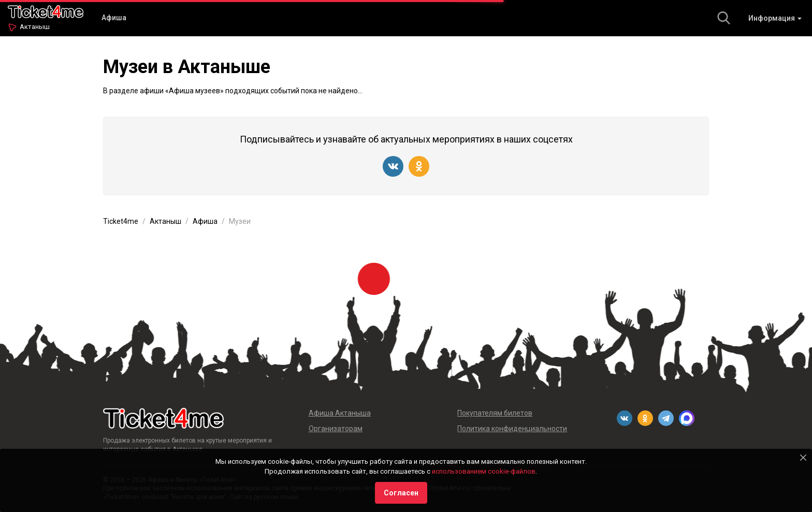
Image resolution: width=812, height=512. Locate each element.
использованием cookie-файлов (484, 471)
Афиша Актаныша (340, 413)
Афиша (114, 18)
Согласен (401, 493)
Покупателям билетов (495, 413)
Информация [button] (775, 18)
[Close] (803, 458)
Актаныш (35, 27)
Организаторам (336, 429)
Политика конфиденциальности (512, 429)
